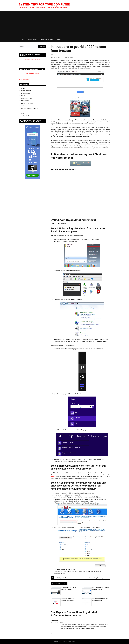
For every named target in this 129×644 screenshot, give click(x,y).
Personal (23, 106)
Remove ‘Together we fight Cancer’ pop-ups (100, 578)
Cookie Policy (32, 40)
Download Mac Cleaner (33, 73)
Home (22, 40)
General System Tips (26, 98)
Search (59, 40)
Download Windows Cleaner (33, 60)
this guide (53, 477)
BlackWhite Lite (58, 641)
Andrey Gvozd (57, 57)
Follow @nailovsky (24, 79)
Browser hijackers (25, 93)
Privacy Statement (47, 40)
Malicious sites (25, 101)
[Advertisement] (64, 24)
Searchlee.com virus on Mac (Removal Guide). (100, 600)
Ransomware (24, 111)
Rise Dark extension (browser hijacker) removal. (101, 588)
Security (23, 113)
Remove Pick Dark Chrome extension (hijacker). (69, 588)
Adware (23, 88)
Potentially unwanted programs (29, 108)
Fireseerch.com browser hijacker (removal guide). (68, 600)
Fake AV (23, 96)
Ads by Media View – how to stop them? (67, 578)
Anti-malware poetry (26, 91)
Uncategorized (25, 116)
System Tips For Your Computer (46, 4)
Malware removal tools (27, 103)
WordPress (72, 641)
